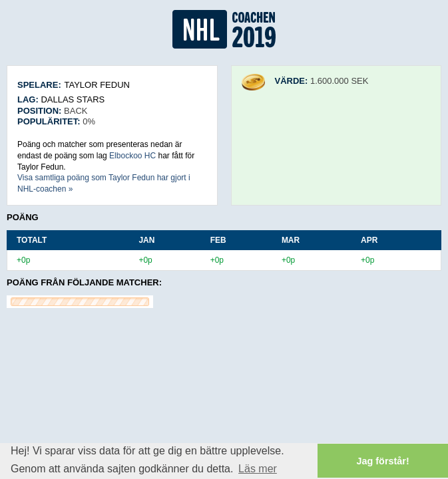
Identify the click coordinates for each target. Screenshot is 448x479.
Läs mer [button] (258, 469)
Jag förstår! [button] (383, 461)
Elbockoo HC (132, 156)
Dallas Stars (73, 99)
